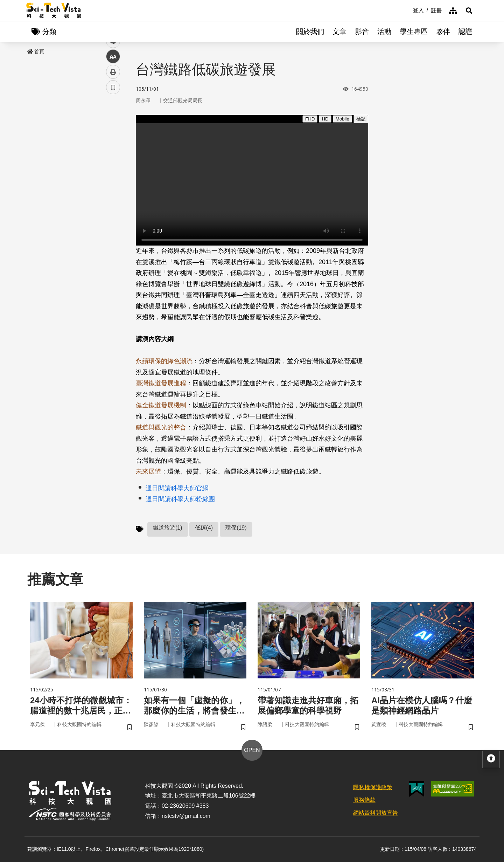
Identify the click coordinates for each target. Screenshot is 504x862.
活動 (384, 32)
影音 (362, 32)
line (111, 165)
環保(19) (236, 528)
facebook (113, 134)
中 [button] (113, 180)
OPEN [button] (252, 750)
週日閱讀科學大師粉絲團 (180, 499)
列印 (113, 195)
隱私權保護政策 (373, 787)
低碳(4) (204, 528)
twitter (113, 149)
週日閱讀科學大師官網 (177, 488)
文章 (339, 32)
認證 (465, 32)
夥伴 (443, 32)
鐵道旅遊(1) (168, 528)
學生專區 (414, 32)
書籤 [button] (113, 211)
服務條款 (364, 800)
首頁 (36, 51)
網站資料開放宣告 (376, 813)
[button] (469, 11)
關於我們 (310, 32)
